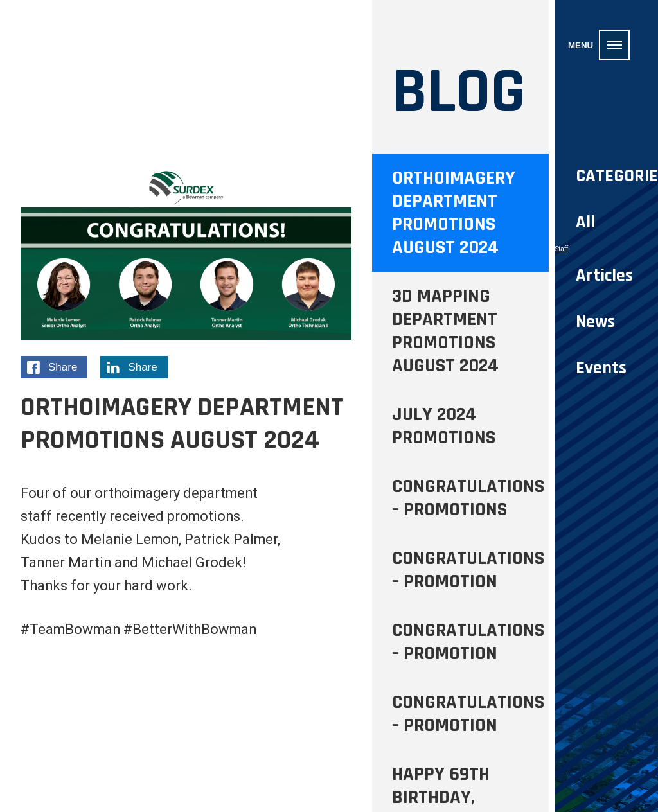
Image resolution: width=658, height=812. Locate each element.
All (585, 222)
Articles (604, 276)
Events (601, 368)
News (595, 322)
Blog (459, 93)
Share (57, 369)
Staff (562, 249)
